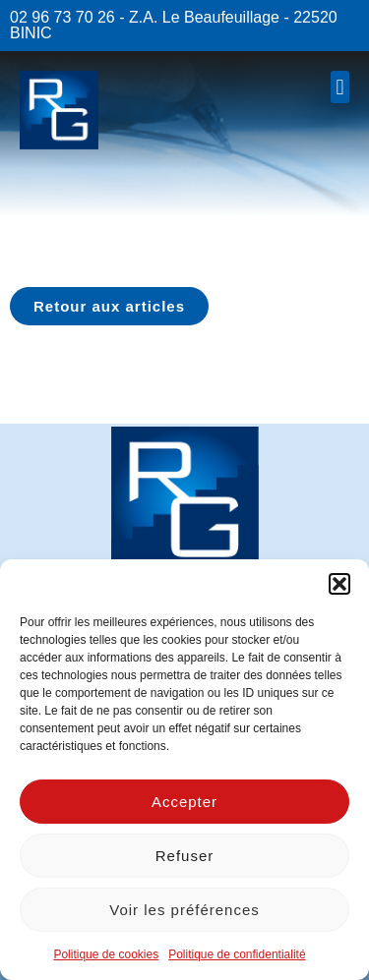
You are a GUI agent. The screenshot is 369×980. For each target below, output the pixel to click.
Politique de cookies (106, 954)
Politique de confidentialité (237, 954)
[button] (339, 584)
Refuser (185, 856)
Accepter (184, 802)
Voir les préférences (184, 910)
